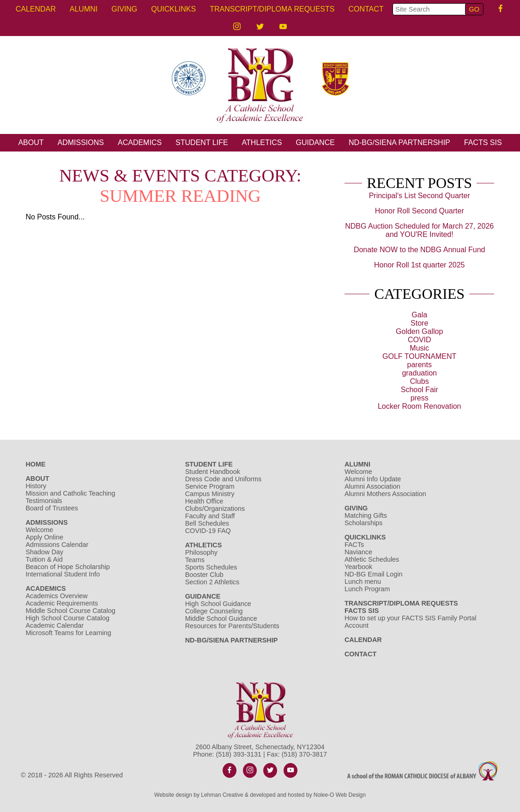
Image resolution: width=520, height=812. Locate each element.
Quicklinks (173, 9)
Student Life (202, 142)
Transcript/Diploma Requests (272, 9)
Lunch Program (367, 589)
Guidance (315, 142)
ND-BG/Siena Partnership (399, 142)
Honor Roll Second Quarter (420, 211)
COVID (420, 340)
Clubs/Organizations (215, 509)
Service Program (210, 486)
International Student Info (63, 574)
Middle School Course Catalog (70, 611)
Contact (366, 9)
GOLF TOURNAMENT (419, 356)
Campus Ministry (210, 494)
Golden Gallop (419, 331)
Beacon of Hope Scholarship (67, 567)
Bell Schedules (207, 523)
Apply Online (44, 537)
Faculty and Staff (210, 516)
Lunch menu (363, 582)
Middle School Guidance (221, 618)
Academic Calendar (54, 625)
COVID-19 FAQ (208, 531)
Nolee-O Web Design (340, 795)
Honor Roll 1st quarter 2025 (420, 265)
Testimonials (44, 501)
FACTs (354, 545)
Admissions (81, 142)
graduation (419, 373)
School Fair (420, 390)
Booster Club (204, 575)
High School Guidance (219, 604)
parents (420, 365)
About (31, 142)
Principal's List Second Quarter (420, 196)
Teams (195, 560)
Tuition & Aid (44, 559)
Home (35, 464)
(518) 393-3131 (239, 754)
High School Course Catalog (67, 618)
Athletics (262, 142)
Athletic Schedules (372, 559)
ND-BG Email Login (374, 574)
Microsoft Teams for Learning (68, 633)
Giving (124, 9)
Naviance (358, 552)
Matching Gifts (366, 515)
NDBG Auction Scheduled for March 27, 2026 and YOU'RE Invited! (419, 230)
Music (419, 348)
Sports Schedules (211, 567)
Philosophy (201, 552)
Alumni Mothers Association (385, 494)
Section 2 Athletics (212, 582)
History (36, 486)
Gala (419, 315)
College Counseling (214, 611)
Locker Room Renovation (420, 406)
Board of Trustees (52, 508)
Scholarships (363, 523)
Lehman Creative (222, 795)
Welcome (39, 530)
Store (419, 323)
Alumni (84, 9)
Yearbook (358, 567)
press (420, 398)
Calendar (36, 9)
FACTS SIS (483, 142)
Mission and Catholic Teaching (70, 493)
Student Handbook (213, 472)
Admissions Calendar (57, 545)
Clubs (420, 381)
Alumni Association (372, 486)
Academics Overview (56, 596)
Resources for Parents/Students (232, 626)
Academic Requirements (62, 603)
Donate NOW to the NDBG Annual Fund (420, 250)
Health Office (204, 501)
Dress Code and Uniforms (224, 479)
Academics (140, 142)
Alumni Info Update (373, 479)
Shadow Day (44, 552)
